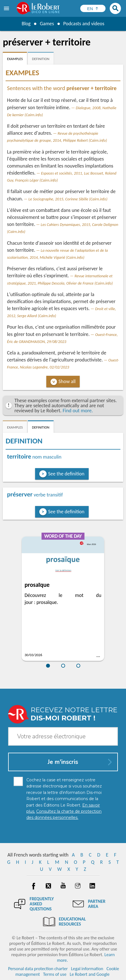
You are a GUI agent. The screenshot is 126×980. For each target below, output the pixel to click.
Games (47, 24)
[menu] (7, 8)
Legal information (87, 969)
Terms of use (55, 974)
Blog (26, 24)
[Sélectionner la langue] (93, 8)
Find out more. (78, 411)
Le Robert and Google (90, 974)
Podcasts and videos (84, 24)
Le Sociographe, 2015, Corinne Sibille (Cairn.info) (68, 199)
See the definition (66, 474)
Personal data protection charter (38, 969)
